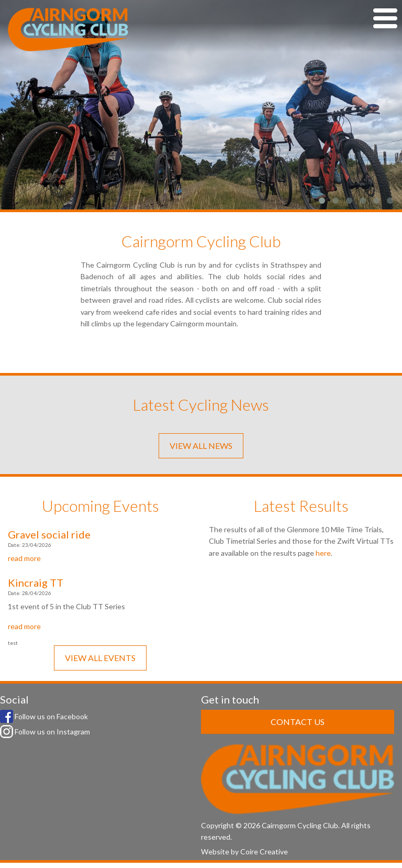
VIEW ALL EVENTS (100, 658)
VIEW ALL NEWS (201, 446)
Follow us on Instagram (45, 732)
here (323, 553)
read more (24, 558)
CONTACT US (298, 722)
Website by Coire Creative (244, 851)
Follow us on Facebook (44, 716)
